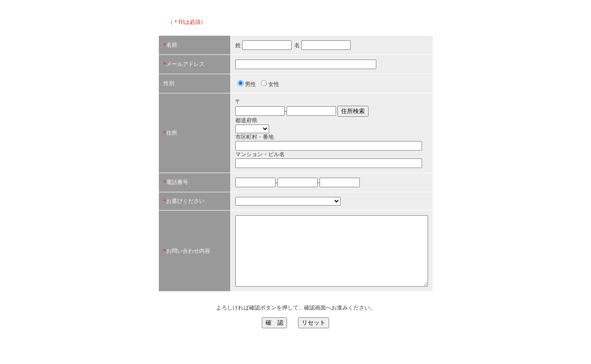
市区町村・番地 (232, 143)
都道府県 (223, 126)
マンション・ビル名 (237, 160)
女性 (251, 90)
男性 (228, 90)
